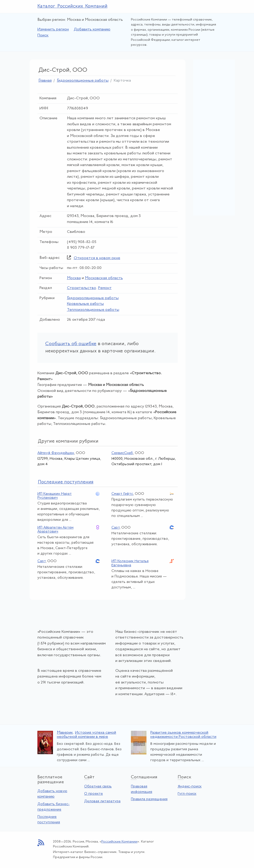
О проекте (93, 794)
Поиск (43, 35)
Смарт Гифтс (122, 494)
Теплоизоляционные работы (93, 310)
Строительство (82, 288)
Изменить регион (53, 29)
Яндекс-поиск (190, 787)
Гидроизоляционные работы (83, 81)
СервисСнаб (122, 453)
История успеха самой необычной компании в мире (86, 735)
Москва (74, 278)
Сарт (115, 528)
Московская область (104, 278)
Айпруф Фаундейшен (56, 453)
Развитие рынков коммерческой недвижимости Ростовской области (183, 735)
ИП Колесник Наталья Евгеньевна (130, 563)
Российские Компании (119, 842)
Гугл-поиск (187, 794)
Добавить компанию (92, 29)
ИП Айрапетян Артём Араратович (55, 530)
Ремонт (105, 288)
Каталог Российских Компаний (72, 6)
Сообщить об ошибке (71, 344)
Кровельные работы (85, 304)
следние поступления (66, 482)
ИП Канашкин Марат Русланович (55, 496)
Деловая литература (102, 801)
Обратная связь (98, 787)
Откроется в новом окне (97, 258)
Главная (45, 81)
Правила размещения (149, 799)
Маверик (65, 733)
